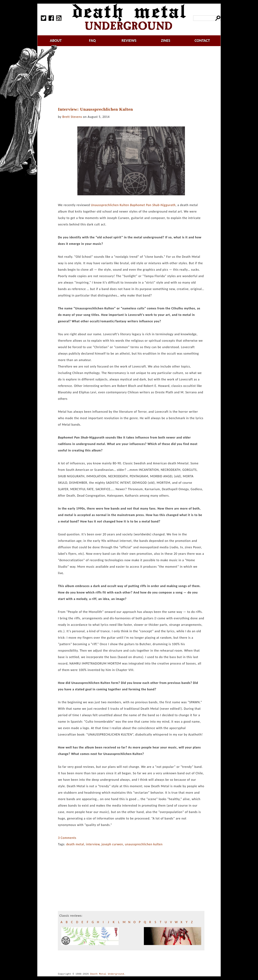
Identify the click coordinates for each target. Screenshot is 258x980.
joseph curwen (112, 844)
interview (93, 844)
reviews (129, 40)
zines (166, 40)
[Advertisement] (133, 77)
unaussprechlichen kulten (144, 844)
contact (202, 40)
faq (92, 40)
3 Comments (67, 838)
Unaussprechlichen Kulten (133, 205)
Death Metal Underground (107, 974)
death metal (75, 844)
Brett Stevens (72, 117)
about (56, 40)
